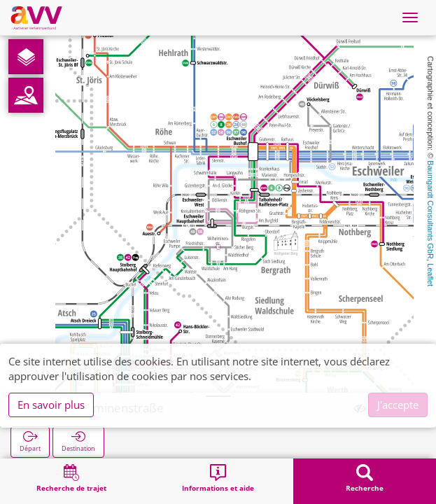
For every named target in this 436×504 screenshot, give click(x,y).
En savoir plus (51, 405)
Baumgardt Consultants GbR (430, 210)
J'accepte (398, 405)
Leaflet (430, 275)
